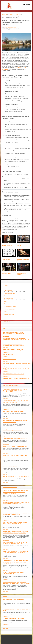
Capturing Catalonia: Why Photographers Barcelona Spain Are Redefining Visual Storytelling (15, 562)
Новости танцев (8, 291)
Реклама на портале (9, 314)
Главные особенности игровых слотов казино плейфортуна (15, 421)
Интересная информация (10, 306)
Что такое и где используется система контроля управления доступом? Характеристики (15, 390)
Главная (6, 285)
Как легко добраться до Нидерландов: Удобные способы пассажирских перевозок (16, 583)
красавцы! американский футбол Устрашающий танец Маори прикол (14, 333)
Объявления (6, 322)
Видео (5, 301)
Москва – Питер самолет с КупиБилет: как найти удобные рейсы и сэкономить (15, 552)
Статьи (6, 312)
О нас (5, 288)
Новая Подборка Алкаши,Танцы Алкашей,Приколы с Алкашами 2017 (13, 345)
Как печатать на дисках (10, 466)
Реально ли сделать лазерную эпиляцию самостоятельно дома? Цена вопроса (15, 532)
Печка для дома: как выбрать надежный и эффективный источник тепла (16, 523)
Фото (5, 304)
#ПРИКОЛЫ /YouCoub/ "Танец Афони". (14, 374)
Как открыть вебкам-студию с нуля (13, 411)
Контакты (6, 317)
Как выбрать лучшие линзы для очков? (15, 456)
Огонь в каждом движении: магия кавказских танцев (13, 573)
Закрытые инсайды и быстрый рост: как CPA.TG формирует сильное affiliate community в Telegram (15, 492)
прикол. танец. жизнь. (9, 359)
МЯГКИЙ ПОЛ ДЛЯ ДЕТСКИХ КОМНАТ (12, 430)
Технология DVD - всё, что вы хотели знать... (16, 477)
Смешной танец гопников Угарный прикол (16, 379)
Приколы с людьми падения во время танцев (17, 364)
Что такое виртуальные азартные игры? (15, 438)
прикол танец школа (9, 354)
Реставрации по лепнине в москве (13, 600)
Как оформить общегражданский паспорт (16, 446)
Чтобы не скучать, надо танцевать (13, 618)
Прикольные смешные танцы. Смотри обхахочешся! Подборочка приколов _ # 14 (16, 339)
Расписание (7, 296)
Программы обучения (9, 293)
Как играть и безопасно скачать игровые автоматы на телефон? (15, 402)
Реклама (5, 629)
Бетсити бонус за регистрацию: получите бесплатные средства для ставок (15, 543)
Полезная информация (10, 309)
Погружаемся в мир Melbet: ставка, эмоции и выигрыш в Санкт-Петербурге (17, 503)
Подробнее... (6, 336)
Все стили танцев (8, 299)
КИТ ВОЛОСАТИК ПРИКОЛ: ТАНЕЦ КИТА (13, 350)
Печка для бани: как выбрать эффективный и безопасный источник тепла (16, 514)
